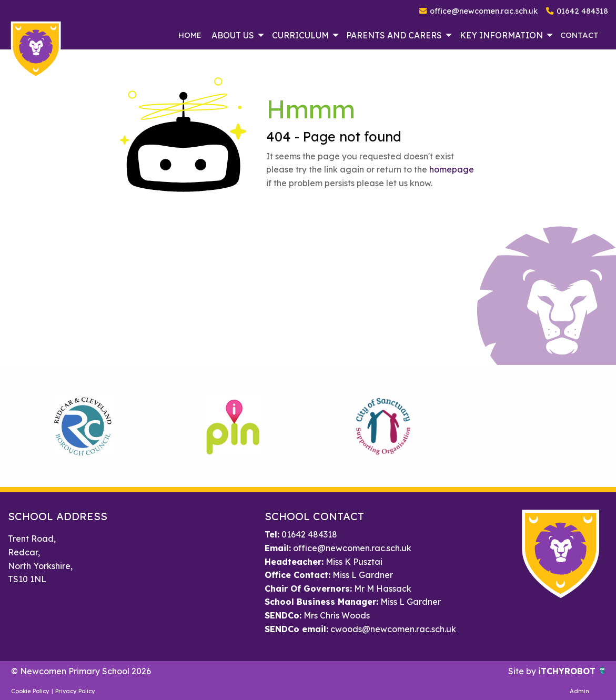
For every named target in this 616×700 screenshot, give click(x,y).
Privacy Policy (75, 691)
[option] (83, 426)
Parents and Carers (394, 35)
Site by (523, 671)
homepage (452, 169)
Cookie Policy (30, 691)
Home (190, 35)
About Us (233, 35)
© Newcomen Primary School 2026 (81, 671)
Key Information (501, 35)
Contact (579, 35)
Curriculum (300, 35)
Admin (579, 691)
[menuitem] (190, 35)
